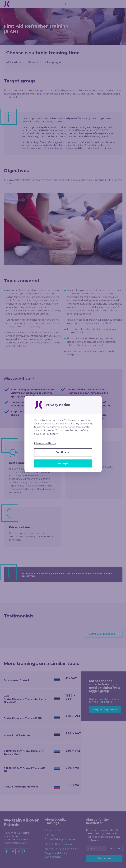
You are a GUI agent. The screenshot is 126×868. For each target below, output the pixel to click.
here (55, 434)
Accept (63, 463)
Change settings (45, 443)
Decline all (63, 452)
